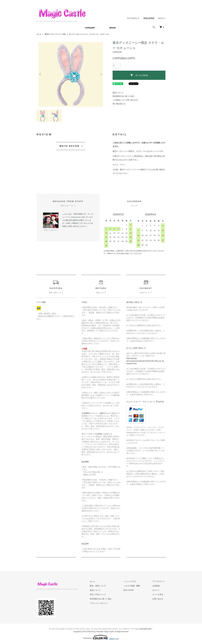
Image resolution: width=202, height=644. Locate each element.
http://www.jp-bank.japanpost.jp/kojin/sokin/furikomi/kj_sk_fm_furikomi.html (146, 362)
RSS (127, 591)
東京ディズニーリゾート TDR (55, 34)
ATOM (133, 591)
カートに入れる (139, 75)
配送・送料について (100, 586)
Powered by (101, 638)
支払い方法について (100, 595)
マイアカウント (133, 18)
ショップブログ (131, 582)
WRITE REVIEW (70, 147)
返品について (118, 93)
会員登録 (156, 586)
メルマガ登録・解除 (133, 586)
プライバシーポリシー (101, 604)
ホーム (39, 34)
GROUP (112, 28)
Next (101, 74)
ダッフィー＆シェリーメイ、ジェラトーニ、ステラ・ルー (89, 34)
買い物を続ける (119, 104)
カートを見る (158, 595)
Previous (40, 74)
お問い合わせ (158, 599)
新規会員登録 (149, 18)
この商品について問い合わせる (125, 100)
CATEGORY (90, 28)
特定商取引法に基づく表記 (123, 96)
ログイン (162, 18)
